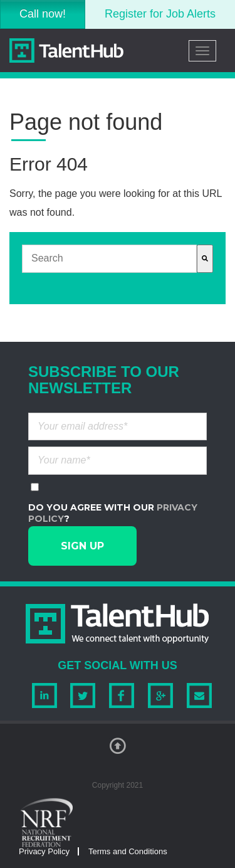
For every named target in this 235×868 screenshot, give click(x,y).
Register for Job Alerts (160, 14)
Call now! (43, 14)
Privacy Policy (44, 851)
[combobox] (109, 259)
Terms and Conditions (128, 851)
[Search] (205, 259)
